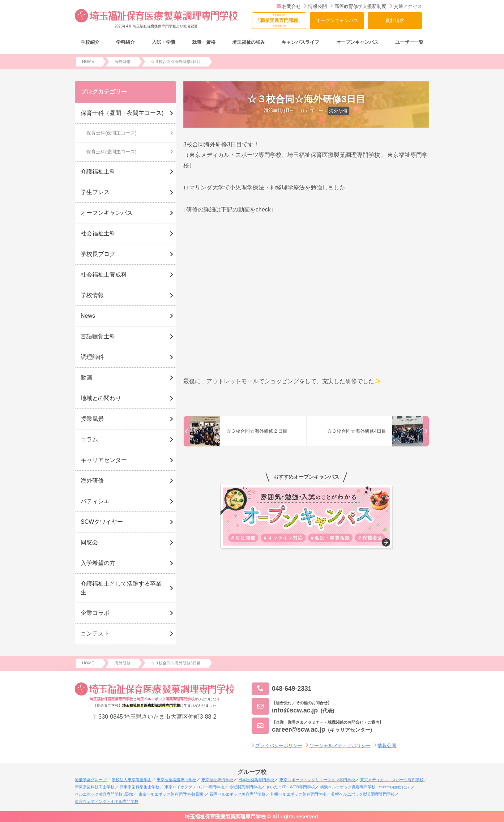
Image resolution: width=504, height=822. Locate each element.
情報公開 (315, 6)
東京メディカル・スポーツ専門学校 (392, 780)
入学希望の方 (98, 563)
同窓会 (89, 542)
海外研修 (338, 111)
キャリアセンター (104, 460)
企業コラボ (95, 613)
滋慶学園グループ (91, 780)
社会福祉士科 (98, 233)
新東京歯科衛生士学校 (140, 787)
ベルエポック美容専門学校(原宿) (104, 794)
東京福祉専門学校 (217, 780)
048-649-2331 (282, 689)
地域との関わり (101, 398)
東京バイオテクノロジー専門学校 (194, 787)
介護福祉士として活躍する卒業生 (121, 588)
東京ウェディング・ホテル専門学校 (107, 801)
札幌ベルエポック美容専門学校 (298, 794)
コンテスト (95, 633)
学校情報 (92, 295)
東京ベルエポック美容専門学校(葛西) (172, 794)
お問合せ (289, 6)
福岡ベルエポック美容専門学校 (238, 794)
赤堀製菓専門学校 (245, 787)
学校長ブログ (98, 254)
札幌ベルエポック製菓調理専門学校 (363, 794)
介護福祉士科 (98, 172)
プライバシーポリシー (279, 746)
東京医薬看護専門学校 (176, 780)
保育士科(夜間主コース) (112, 133)
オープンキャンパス (337, 20)
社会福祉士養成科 (104, 275)
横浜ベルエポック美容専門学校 (365, 787)
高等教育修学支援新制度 (358, 6)
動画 (86, 378)
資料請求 (395, 20)
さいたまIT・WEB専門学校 (290, 787)
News (88, 316)
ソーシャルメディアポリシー (340, 746)
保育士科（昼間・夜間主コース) (122, 113)
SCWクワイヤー (102, 522)
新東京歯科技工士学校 (95, 787)
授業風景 (92, 419)
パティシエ (95, 501)
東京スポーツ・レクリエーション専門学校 (317, 780)
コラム (89, 439)
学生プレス (95, 192)
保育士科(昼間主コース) (112, 152)
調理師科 (92, 357)
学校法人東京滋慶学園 (132, 780)
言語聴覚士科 (98, 336)
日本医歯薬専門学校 (256, 780)
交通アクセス (406, 6)
